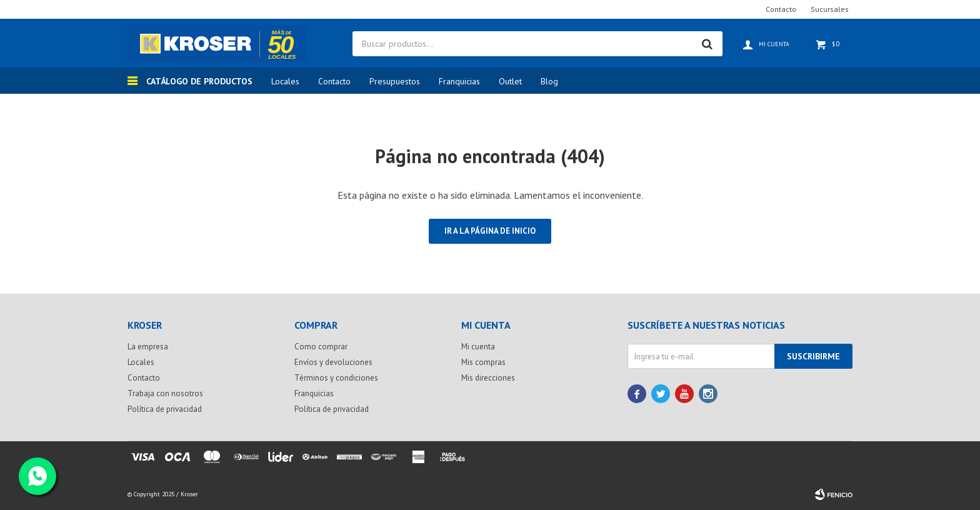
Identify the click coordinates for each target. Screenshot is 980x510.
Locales (285, 81)
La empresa (148, 347)
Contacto (334, 81)
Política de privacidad (165, 409)
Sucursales (830, 9)
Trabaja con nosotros (165, 393)
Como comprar (321, 347)
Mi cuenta (478, 347)
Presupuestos (395, 81)
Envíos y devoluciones (333, 362)
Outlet (510, 81)
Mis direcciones (488, 378)
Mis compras (483, 362)
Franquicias (459, 81)
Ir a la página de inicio (490, 231)
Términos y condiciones (336, 378)
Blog (549, 81)
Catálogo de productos (199, 81)
